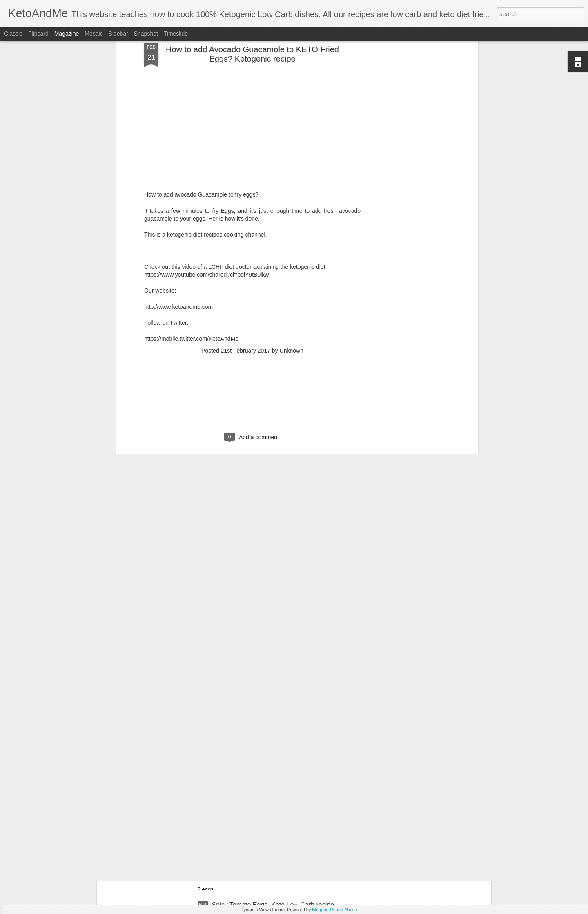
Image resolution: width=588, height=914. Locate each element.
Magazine (67, 34)
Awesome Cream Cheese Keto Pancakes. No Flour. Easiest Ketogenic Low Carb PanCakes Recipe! (287, 816)
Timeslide (176, 34)
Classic (13, 34)
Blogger (320, 910)
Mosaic (94, 34)
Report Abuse (344, 910)
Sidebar (118, 34)
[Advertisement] (252, 337)
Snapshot (146, 34)
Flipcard (38, 34)
